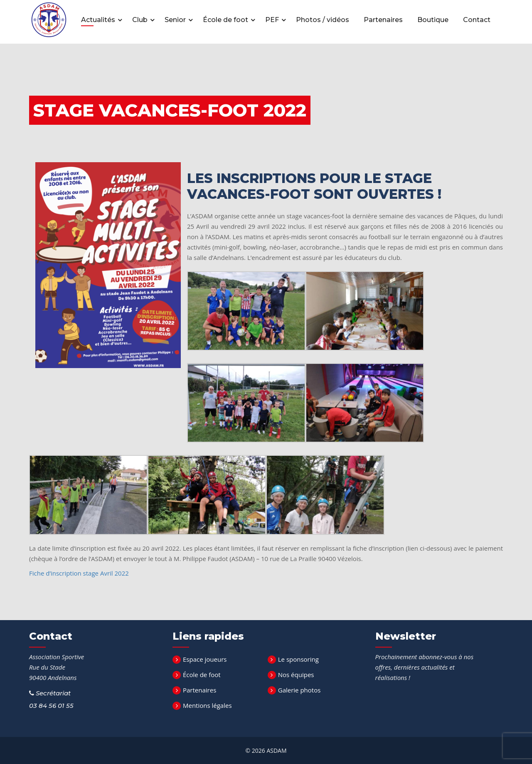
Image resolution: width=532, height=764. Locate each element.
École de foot (226, 20)
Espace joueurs (205, 659)
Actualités (99, 20)
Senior (176, 20)
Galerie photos (299, 690)
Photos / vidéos (323, 20)
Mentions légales (207, 705)
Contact (477, 20)
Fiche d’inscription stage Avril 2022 (79, 573)
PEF (273, 20)
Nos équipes (296, 675)
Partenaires (383, 20)
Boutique (433, 20)
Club (141, 20)
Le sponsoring (298, 659)
